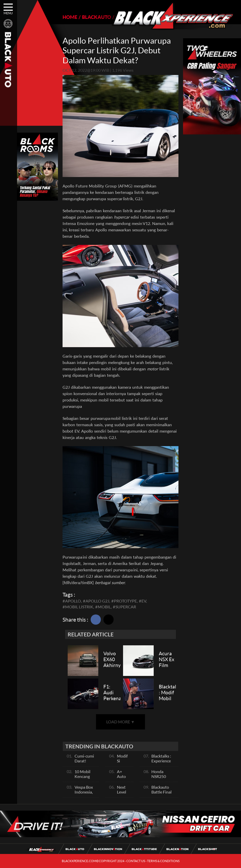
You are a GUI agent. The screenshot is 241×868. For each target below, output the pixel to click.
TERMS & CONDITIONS (163, 861)
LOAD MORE (120, 722)
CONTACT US (136, 861)
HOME (70, 17)
